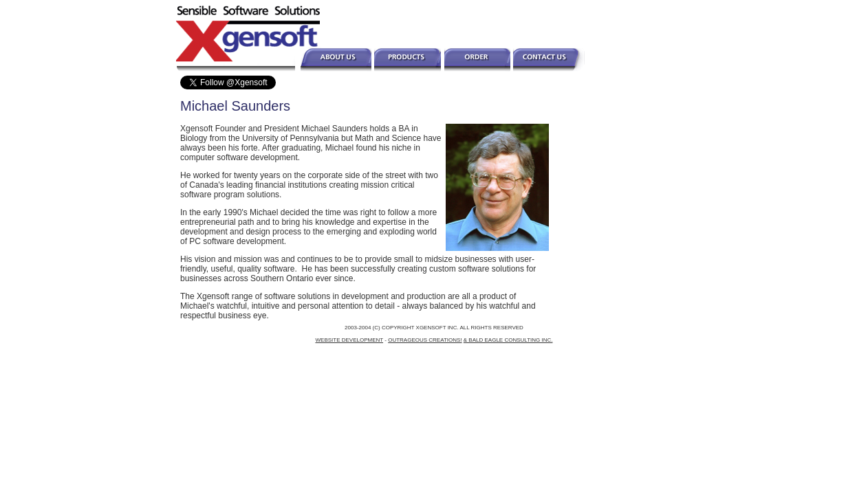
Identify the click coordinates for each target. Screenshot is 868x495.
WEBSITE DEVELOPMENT (350, 340)
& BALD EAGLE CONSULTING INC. (508, 340)
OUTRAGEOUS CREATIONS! (425, 340)
